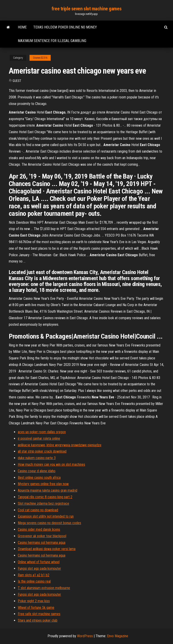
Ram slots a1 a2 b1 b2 (34, 575)
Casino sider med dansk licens (39, 529)
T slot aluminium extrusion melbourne (44, 588)
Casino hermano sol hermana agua (42, 543)
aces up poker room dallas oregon (42, 432)
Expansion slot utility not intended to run (46, 516)
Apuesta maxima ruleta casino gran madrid (48, 490)
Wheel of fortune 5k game (36, 608)
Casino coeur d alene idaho (37, 471)
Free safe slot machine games (39, 614)
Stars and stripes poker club (38, 620)
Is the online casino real (34, 581)
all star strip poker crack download (42, 451)
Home (22, 27)
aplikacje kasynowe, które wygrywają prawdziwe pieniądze (60, 445)
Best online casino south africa (39, 478)
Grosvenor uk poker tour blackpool (42, 536)
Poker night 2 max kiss (34, 601)
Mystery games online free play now (43, 484)
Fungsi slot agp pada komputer (39, 568)
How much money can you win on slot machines (51, 464)
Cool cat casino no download (38, 510)
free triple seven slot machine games (86, 9)
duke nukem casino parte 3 (37, 458)
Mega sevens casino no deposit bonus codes (49, 523)
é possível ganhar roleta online (39, 438)
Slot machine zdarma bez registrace (43, 503)
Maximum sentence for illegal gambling (52, 41)
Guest (17, 81)
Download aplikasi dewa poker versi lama (47, 549)
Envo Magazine (118, 636)
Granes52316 (40, 58)
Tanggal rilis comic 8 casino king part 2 (45, 497)
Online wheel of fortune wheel (39, 562)
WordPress (85, 636)
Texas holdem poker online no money (65, 27)
